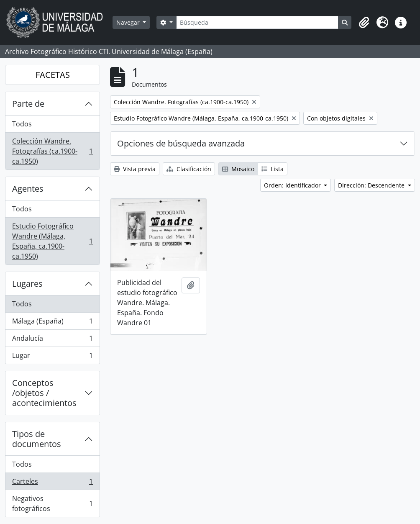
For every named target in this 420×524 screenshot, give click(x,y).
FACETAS (53, 75)
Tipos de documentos (37, 439)
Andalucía (52, 340)
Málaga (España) (52, 323)
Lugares (27, 284)
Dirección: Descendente (372, 185)
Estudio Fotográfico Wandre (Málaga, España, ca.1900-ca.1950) (52, 241)
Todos (22, 124)
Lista (273, 169)
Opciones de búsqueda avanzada (181, 143)
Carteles (52, 483)
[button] (364, 23)
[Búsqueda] (257, 22)
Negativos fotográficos (52, 503)
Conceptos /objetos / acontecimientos (44, 393)
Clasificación (189, 169)
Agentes (28, 189)
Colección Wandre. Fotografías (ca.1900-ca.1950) (52, 151)
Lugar (52, 357)
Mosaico (238, 169)
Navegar (129, 22)
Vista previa (135, 169)
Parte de (28, 104)
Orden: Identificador (293, 185)
